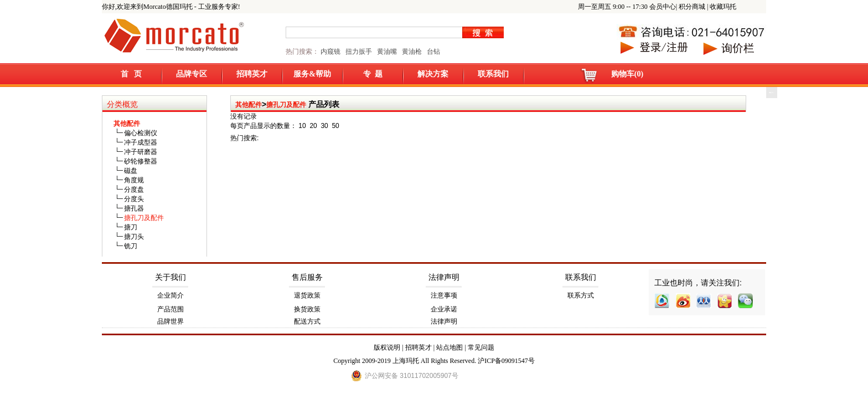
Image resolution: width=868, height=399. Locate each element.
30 (324, 126)
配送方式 (307, 321)
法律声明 (444, 277)
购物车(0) (627, 74)
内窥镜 (330, 52)
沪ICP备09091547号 (506, 361)
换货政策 (307, 309)
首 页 (131, 74)
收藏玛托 (723, 7)
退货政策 (307, 295)
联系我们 (493, 74)
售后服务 (307, 277)
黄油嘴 (387, 52)
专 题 (373, 74)
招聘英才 (252, 74)
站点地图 (449, 347)
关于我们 (170, 277)
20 (313, 126)
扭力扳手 (359, 52)
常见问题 (481, 347)
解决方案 (433, 74)
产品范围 (170, 309)
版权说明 (387, 347)
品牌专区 (192, 74)
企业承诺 (444, 309)
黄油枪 (412, 52)
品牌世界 (170, 321)
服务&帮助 (312, 74)
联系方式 (581, 295)
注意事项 (444, 295)
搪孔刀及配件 (286, 105)
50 (335, 126)
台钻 (433, 52)
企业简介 (170, 295)
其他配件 (249, 105)
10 (302, 126)
